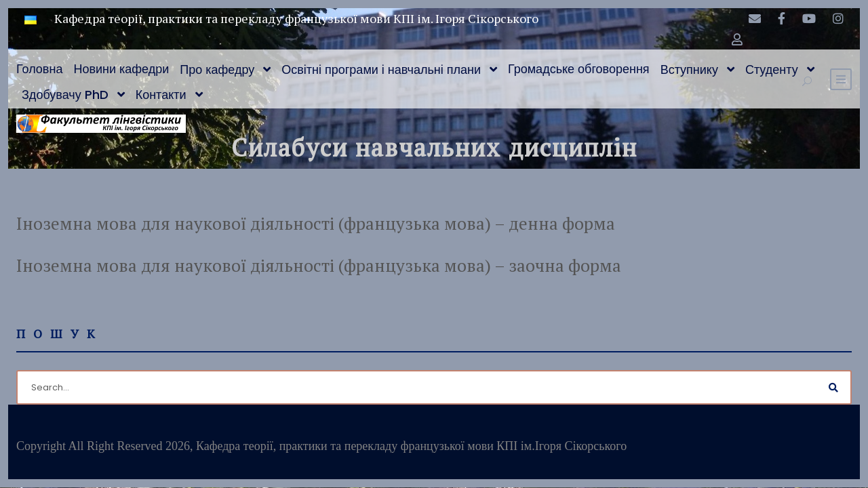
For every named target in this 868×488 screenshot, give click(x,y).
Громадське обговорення (579, 69)
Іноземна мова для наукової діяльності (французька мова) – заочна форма (319, 265)
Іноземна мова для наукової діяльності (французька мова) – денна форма (316, 223)
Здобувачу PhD (65, 95)
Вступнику (689, 69)
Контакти (161, 95)
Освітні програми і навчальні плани (381, 69)
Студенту (772, 69)
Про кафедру (217, 69)
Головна (39, 69)
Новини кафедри (121, 69)
